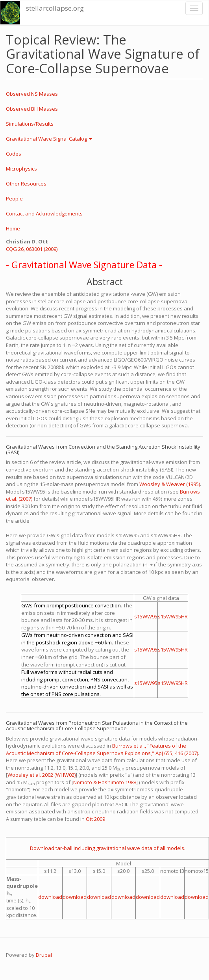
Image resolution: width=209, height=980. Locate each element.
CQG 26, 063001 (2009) (32, 249)
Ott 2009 (95, 819)
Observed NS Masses (32, 94)
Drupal (44, 955)
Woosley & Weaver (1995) (170, 484)
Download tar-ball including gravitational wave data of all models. (108, 848)
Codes (14, 154)
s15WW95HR (173, 616)
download (50, 897)
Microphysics (21, 169)
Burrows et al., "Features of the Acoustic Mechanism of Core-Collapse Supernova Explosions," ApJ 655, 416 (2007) (102, 749)
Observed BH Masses (32, 109)
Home (13, 228)
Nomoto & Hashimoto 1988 (105, 782)
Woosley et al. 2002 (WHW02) (42, 775)
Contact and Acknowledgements (44, 213)
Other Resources (26, 184)
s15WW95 (146, 616)
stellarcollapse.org (55, 8)
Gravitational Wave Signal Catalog (49, 139)
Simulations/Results (30, 124)
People (14, 199)
